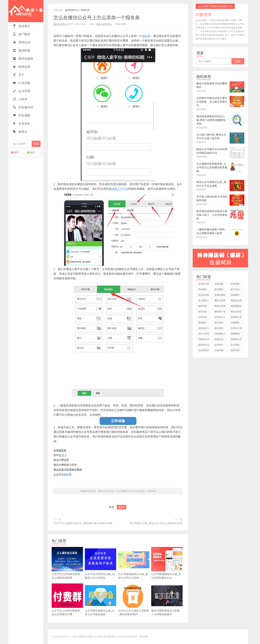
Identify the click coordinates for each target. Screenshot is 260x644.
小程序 (20, 99)
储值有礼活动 (236, 340)
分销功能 (219, 350)
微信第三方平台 (118, 189)
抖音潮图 (22, 115)
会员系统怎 (204, 350)
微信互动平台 (60, 24)
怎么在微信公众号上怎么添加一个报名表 (97, 18)
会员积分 (219, 345)
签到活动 (202, 312)
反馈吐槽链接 (220, 296)
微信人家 (26, 11)
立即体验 (118, 421)
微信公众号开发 (106, 491)
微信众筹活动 (236, 312)
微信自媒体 (23, 59)
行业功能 (22, 83)
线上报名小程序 (204, 301)
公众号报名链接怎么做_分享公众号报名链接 (100, 600)
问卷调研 (235, 284)
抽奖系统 (202, 306)
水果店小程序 (236, 329)
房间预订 (202, 323)
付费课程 (235, 323)
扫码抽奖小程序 (220, 334)
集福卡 (63, 455)
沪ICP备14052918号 (127, 637)
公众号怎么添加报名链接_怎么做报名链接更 (67, 563)
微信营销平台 (72, 10)
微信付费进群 (61, 460)
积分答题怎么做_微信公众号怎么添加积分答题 (156, 523)
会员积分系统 (204, 285)
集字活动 (235, 289)
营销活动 (22, 42)
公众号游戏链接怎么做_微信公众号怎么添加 (134, 563)
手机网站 (202, 289)
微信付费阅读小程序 (65, 465)
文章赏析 (22, 124)
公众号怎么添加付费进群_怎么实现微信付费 (67, 600)
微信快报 (22, 50)
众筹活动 (202, 317)
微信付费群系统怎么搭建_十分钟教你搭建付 (167, 600)
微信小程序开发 (104, 24)
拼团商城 (235, 334)
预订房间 (219, 323)
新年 (56, 455)
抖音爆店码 (23, 107)
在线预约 (235, 295)
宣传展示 (22, 26)
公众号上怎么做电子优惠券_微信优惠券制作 (134, 600)
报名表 (146, 36)
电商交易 (22, 67)
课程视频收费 (236, 307)
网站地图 (144, 637)
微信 (31, 152)
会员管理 (22, 91)
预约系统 (219, 328)
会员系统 (235, 345)
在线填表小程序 (204, 329)
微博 (15, 152)
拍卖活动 (219, 339)
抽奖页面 (235, 350)
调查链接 (219, 284)
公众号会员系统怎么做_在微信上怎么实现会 (100, 563)
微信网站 (219, 289)
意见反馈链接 (204, 296)
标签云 (20, 132)
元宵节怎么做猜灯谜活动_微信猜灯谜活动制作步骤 (83, 523)
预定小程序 (220, 300)
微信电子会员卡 (220, 312)
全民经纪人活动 (220, 318)
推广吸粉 (22, 34)
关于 (19, 75)
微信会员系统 (236, 301)
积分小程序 (204, 334)
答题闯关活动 (204, 340)
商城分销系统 (220, 307)
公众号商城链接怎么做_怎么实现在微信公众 (167, 563)
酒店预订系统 (236, 318)
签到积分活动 (204, 345)
